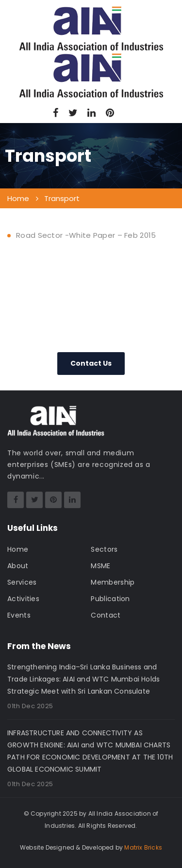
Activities (23, 599)
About (18, 566)
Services (22, 582)
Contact (106, 615)
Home (18, 549)
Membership (113, 582)
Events (19, 615)
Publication (110, 599)
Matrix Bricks (143, 847)
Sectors (104, 549)
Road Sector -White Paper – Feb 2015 (86, 235)
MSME (100, 566)
